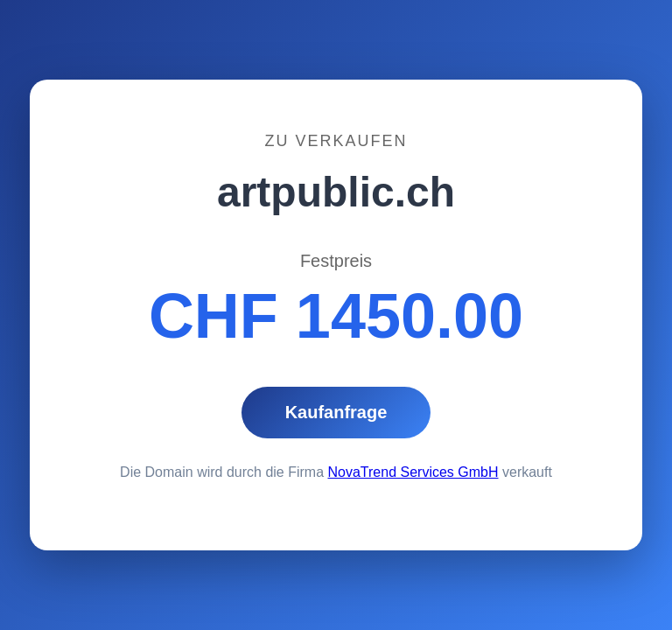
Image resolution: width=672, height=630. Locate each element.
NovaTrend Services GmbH (413, 472)
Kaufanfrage (336, 412)
